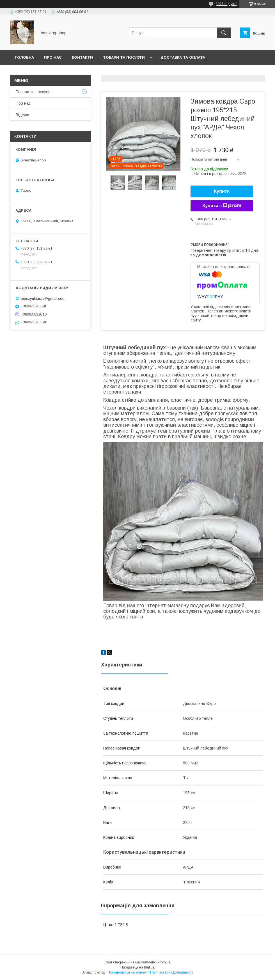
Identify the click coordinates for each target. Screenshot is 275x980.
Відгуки (22, 115)
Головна (25, 57)
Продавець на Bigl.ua (137, 967)
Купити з (222, 206)
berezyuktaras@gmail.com (43, 298)
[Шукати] (224, 33)
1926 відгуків (226, 4)
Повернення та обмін (39, 72)
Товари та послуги (124, 57)
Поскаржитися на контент (128, 972)
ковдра (149, 375)
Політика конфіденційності (171, 972)
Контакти (82, 57)
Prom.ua (164, 962)
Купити (222, 191)
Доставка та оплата (183, 57)
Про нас (53, 57)
